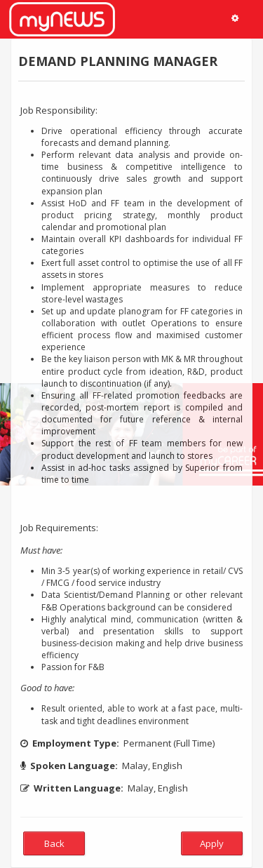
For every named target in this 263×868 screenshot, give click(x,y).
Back (54, 843)
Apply (212, 843)
